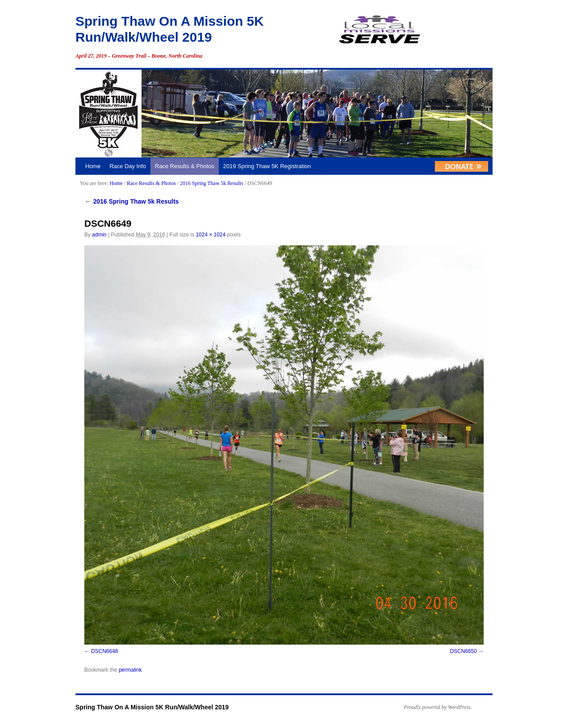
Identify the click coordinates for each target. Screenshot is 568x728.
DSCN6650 (463, 651)
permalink (130, 670)
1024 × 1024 (211, 235)
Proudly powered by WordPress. (438, 707)
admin (99, 235)
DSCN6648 (105, 651)
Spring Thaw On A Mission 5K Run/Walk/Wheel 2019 (152, 707)
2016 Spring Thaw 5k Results (211, 183)
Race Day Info (128, 166)
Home (93, 166)
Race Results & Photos (185, 166)
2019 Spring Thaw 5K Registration (267, 166)
